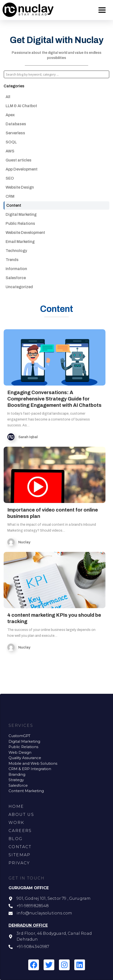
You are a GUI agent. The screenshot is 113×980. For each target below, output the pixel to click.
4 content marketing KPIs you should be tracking (54, 618)
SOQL (11, 142)
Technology (16, 251)
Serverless (15, 133)
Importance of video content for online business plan (53, 513)
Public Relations (20, 223)
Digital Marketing (21, 214)
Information (16, 269)
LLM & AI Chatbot (21, 106)
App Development (22, 169)
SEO (10, 178)
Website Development (25, 233)
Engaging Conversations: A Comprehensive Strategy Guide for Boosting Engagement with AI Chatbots (54, 399)
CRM (10, 196)
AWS (10, 151)
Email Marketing (20, 242)
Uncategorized (19, 287)
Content (14, 205)
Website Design (20, 187)
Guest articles (19, 160)
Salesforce (16, 278)
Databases (16, 124)
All (8, 97)
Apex (10, 115)
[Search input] (56, 74)
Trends (12, 260)
